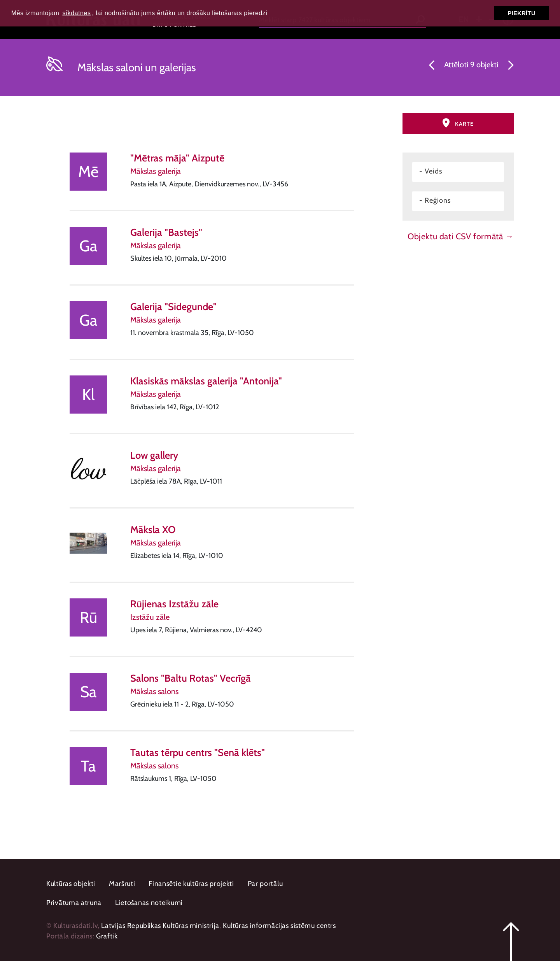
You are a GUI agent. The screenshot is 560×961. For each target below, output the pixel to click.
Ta (88, 766)
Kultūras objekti (71, 884)
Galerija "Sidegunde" (173, 306)
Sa (88, 692)
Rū (88, 617)
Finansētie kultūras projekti (191, 884)
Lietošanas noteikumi (149, 903)
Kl (88, 394)
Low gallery (154, 455)
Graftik (107, 936)
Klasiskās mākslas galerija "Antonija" (206, 381)
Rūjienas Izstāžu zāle (174, 604)
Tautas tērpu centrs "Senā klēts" (198, 752)
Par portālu (265, 884)
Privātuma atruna (74, 903)
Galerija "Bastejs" (166, 232)
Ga (88, 246)
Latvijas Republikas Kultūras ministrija (160, 926)
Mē (88, 171)
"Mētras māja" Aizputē (177, 158)
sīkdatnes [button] (76, 13)
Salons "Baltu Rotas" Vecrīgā (191, 678)
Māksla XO (153, 529)
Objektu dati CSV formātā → (461, 236)
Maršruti (122, 884)
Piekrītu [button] (522, 13)
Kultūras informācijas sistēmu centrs (279, 926)
